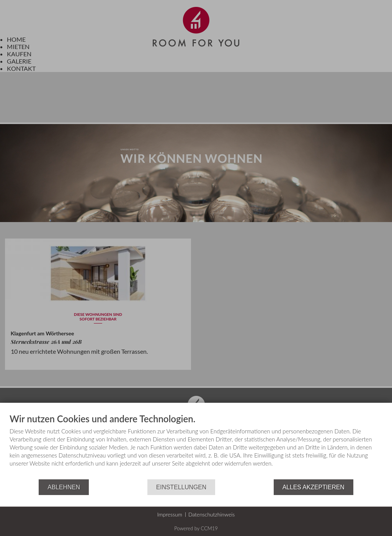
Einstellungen (181, 487)
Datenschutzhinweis (212, 514)
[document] (196, 447)
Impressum (170, 514)
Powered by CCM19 (196, 528)
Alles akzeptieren (314, 487)
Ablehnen (64, 487)
